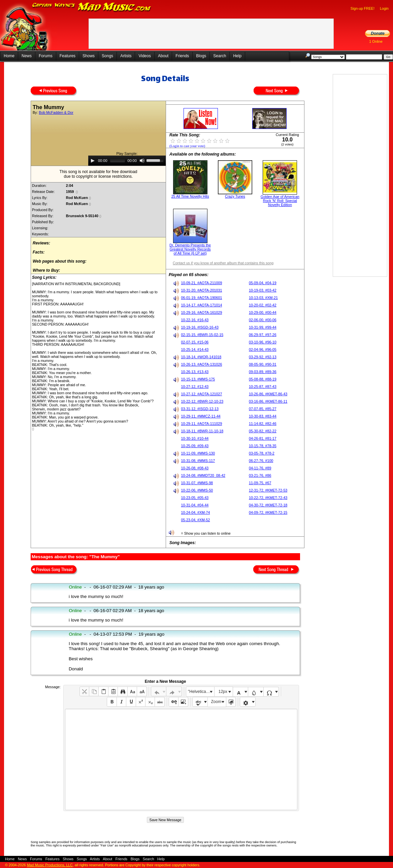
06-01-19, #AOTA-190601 (201, 298)
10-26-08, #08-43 (195, 468)
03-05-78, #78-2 (262, 453)
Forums (46, 56)
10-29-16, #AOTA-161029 (201, 312)
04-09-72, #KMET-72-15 (268, 512)
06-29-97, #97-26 (263, 335)
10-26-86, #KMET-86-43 (268, 394)
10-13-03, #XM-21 (263, 298)
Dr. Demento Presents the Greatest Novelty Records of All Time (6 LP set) (190, 249)
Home (9, 56)
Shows (89, 56)
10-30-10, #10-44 (195, 438)
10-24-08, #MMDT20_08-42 (203, 475)
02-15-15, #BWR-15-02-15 (202, 335)
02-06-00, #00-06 (263, 320)
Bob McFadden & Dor (56, 112)
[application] (127, 161)
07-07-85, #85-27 (263, 409)
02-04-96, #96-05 (263, 349)
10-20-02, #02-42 (263, 305)
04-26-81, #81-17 (263, 438)
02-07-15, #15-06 (195, 342)
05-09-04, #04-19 (263, 283)
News (27, 56)
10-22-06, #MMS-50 (197, 490)
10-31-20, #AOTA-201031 (201, 290)
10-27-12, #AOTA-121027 (201, 394)
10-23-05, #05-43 (195, 498)
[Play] (93, 161)
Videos (144, 56)
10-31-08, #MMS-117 (198, 461)
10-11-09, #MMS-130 (198, 453)
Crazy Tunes (235, 196)
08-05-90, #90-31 (263, 364)
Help (237, 56)
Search (220, 56)
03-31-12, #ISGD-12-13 (200, 409)
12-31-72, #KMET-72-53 (268, 490)
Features (68, 56)
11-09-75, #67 (260, 483)
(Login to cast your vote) (187, 146)
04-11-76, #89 (260, 468)
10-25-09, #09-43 (195, 446)
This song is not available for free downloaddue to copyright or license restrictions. (99, 174)
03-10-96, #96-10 (263, 342)
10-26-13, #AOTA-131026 (201, 364)
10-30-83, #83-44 (263, 416)
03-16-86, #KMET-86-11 (268, 401)
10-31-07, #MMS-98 (197, 483)
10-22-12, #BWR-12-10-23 (202, 401)
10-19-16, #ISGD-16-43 (200, 327)
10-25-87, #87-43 (263, 387)
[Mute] (142, 161)
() (77, 192)
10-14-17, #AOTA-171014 (201, 305)
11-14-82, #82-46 (263, 424)
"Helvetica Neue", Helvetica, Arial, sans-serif (201, 692)
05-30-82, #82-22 (263, 431)
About (163, 56)
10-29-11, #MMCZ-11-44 (201, 416)
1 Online (376, 41)
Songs (107, 56)
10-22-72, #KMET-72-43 (268, 498)
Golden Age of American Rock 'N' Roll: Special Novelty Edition (280, 201)
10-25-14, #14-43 (195, 349)
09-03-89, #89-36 (263, 372)
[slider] (118, 161)
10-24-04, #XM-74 (195, 512)
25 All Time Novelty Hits (190, 196)
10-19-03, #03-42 (263, 290)
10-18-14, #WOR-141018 (201, 357)
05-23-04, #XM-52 (195, 520)
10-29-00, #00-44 (263, 312)
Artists (126, 56)
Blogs (201, 56)
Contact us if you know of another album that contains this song (223, 263)
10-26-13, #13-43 (195, 372)
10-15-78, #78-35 (263, 446)
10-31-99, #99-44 (263, 327)
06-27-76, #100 (261, 461)
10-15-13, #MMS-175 (198, 379)
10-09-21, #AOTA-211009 (201, 283)
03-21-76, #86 (260, 475)
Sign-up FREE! (363, 8)
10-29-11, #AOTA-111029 (201, 424)
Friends (182, 56)
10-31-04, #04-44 (195, 505)
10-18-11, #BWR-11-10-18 (202, 431)
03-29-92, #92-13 (263, 357)
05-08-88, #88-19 (263, 379)
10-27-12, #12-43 (195, 387)
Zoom (216, 702)
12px (223, 692)
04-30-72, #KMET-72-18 (268, 505)
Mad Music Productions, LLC (50, 865)
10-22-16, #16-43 (195, 320)
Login (384, 8)
